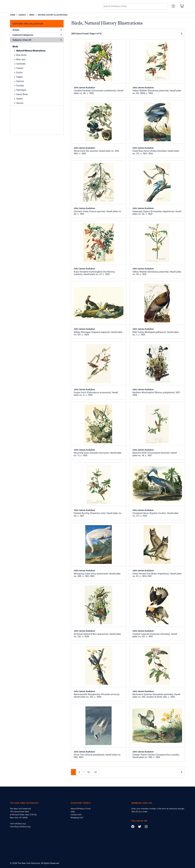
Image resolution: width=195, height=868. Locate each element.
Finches (20, 86)
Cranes (20, 68)
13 (96, 772)
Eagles (20, 77)
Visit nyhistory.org (18, 824)
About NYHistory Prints (81, 809)
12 (88, 772)
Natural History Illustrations (31, 51)
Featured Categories (37, 35)
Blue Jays (21, 59)
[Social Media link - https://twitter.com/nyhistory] (138, 827)
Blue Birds (21, 55)
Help (73, 812)
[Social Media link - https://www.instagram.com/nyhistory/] (145, 827)
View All (27, 40)
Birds (15, 47)
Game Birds (22, 94)
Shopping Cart (77, 818)
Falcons (20, 81)
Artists (37, 30)
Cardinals (21, 64)
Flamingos (21, 90)
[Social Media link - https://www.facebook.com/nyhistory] (133, 827)
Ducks (19, 72)
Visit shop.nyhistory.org (20, 827)
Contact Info (76, 815)
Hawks (20, 99)
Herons (20, 103)
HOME (13, 15)
